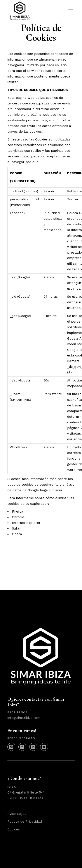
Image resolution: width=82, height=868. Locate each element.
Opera (17, 534)
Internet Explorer (26, 523)
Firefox (18, 512)
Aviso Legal (17, 814)
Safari (17, 528)
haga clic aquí (51, 490)
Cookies (14, 829)
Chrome (18, 517)
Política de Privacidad (25, 822)
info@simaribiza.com (24, 718)
